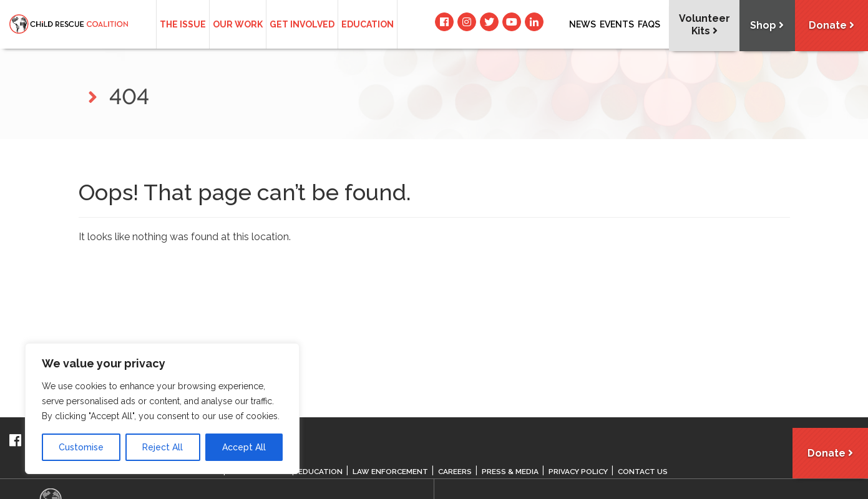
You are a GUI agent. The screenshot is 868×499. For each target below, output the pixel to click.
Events (617, 24)
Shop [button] (765, 26)
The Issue (183, 24)
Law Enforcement (391, 472)
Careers (456, 472)
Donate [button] (831, 26)
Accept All (244, 447)
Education (368, 24)
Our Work (238, 24)
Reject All (163, 447)
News (583, 24)
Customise (81, 447)
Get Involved (302, 24)
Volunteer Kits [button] (701, 25)
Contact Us (648, 472)
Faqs (649, 24)
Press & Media (512, 472)
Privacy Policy (581, 472)
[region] (162, 409)
